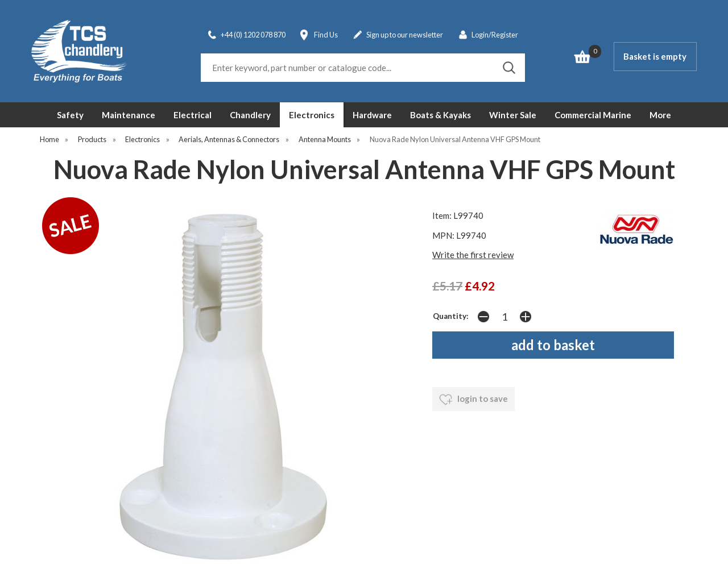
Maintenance (129, 115)
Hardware (372, 115)
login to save (473, 400)
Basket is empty (655, 56)
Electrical (193, 115)
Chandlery (250, 115)
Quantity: (451, 316)
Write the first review (473, 255)
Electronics (312, 115)
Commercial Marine (593, 115)
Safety (70, 115)
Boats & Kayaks (440, 115)
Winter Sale (513, 115)
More (660, 115)
